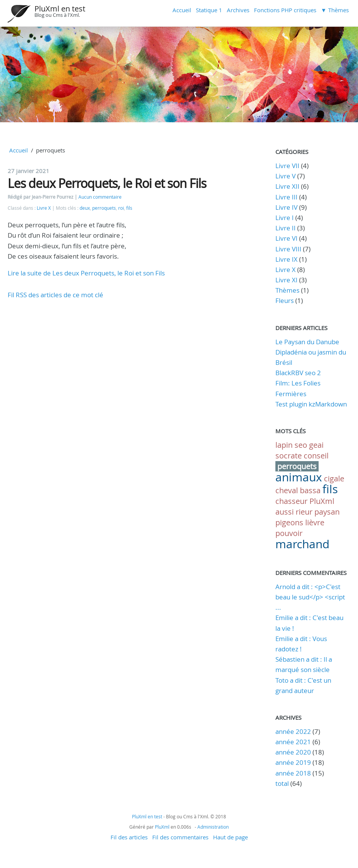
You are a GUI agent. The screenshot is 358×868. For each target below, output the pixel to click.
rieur (304, 512)
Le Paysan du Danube (307, 342)
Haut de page (230, 837)
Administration (213, 827)
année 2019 (293, 762)
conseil (316, 456)
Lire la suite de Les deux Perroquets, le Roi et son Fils (86, 273)
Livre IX (286, 259)
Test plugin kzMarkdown (311, 404)
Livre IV (286, 207)
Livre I (285, 218)
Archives (238, 10)
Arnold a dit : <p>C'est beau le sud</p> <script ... (310, 597)
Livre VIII (288, 249)
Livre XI (286, 280)
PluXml (322, 501)
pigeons (289, 522)
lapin (284, 445)
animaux (299, 477)
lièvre (315, 522)
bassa (310, 490)
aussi (285, 512)
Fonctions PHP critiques (285, 10)
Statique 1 (209, 10)
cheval (287, 490)
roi (121, 208)
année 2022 (293, 731)
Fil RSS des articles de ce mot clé (55, 295)
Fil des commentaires (180, 837)
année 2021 (293, 742)
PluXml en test (60, 9)
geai (316, 445)
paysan (327, 512)
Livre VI (286, 238)
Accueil (182, 10)
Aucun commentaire (100, 197)
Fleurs (285, 300)
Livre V (286, 176)
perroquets (104, 208)
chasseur (291, 501)
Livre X (44, 208)
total (283, 783)
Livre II (286, 228)
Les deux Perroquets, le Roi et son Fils (107, 183)
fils (129, 208)
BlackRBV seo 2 (298, 373)
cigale (334, 479)
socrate (289, 456)
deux (85, 208)
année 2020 (293, 752)
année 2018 (293, 773)
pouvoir (289, 533)
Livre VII (287, 166)
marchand (302, 544)
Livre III (286, 197)
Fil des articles (129, 837)
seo (301, 445)
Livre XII (287, 186)
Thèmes (287, 290)
